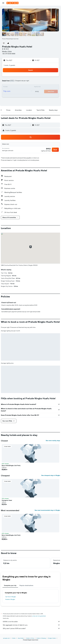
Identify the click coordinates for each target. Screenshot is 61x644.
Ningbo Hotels (52, 638)
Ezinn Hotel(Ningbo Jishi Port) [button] (11, 465)
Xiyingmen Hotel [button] (7, 500)
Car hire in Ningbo (11, 597)
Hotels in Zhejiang (41, 638)
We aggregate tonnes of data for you (31, 625)
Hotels (14, 638)
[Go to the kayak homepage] (12, 3)
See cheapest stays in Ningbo (51, 475)
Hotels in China (30, 638)
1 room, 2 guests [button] (9, 65)
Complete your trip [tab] (10, 585)
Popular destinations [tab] (26, 585)
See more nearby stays (53, 441)
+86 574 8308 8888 (9, 54)
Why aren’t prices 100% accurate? (31, 628)
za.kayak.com (6, 638)
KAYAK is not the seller (31, 622)
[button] (3, 3)
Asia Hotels (21, 638)
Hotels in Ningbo (10, 599)
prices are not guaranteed (39, 616)
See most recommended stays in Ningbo (47, 510)
